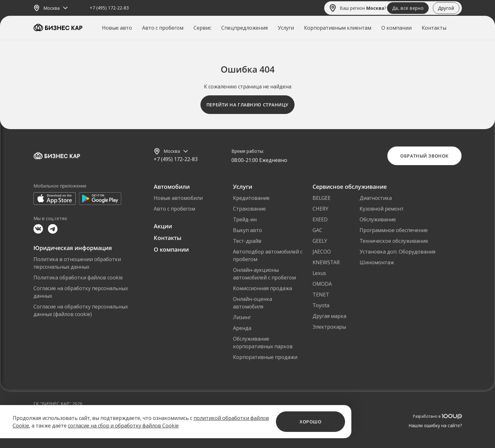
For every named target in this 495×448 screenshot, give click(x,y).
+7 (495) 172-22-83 (109, 8)
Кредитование (251, 198)
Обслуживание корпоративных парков (263, 343)
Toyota (321, 305)
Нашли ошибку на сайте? (435, 425)
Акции (163, 226)
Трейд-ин (245, 219)
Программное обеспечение (394, 230)
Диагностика (376, 198)
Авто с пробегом (163, 28)
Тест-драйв (247, 241)
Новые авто (117, 28)
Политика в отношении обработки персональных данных (77, 263)
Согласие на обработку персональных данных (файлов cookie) (81, 310)
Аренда (242, 328)
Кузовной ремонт (382, 209)
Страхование (249, 209)
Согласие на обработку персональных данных (81, 292)
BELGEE (322, 198)
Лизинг (242, 317)
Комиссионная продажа (262, 288)
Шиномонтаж (377, 262)
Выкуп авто (247, 230)
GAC (317, 230)
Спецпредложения (245, 28)
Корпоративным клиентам (338, 28)
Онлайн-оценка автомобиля (253, 303)
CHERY (320, 209)
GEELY (320, 241)
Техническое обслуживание (394, 241)
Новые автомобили (178, 198)
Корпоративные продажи (265, 357)
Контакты (434, 28)
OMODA (322, 284)
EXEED (320, 219)
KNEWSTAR (326, 262)
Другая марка (329, 316)
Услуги (286, 28)
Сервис (202, 28)
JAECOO (322, 252)
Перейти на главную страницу (247, 105)
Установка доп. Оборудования (397, 252)
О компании (397, 28)
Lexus (319, 273)
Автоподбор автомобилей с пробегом (268, 255)
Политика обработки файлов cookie (78, 278)
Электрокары (329, 327)
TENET (321, 295)
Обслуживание (378, 219)
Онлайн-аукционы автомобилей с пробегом (264, 274)
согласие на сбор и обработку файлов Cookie (123, 426)
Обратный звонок (424, 156)
